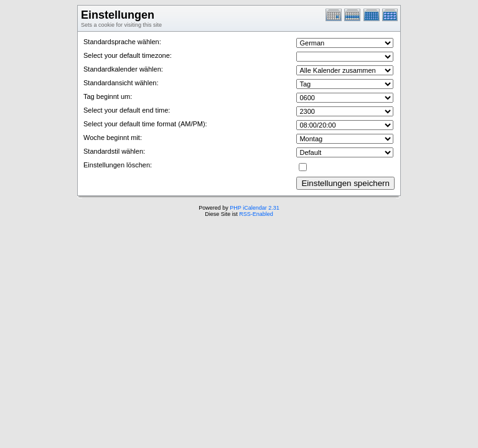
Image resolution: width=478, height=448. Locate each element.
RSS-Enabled (256, 214)
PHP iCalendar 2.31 (254, 208)
